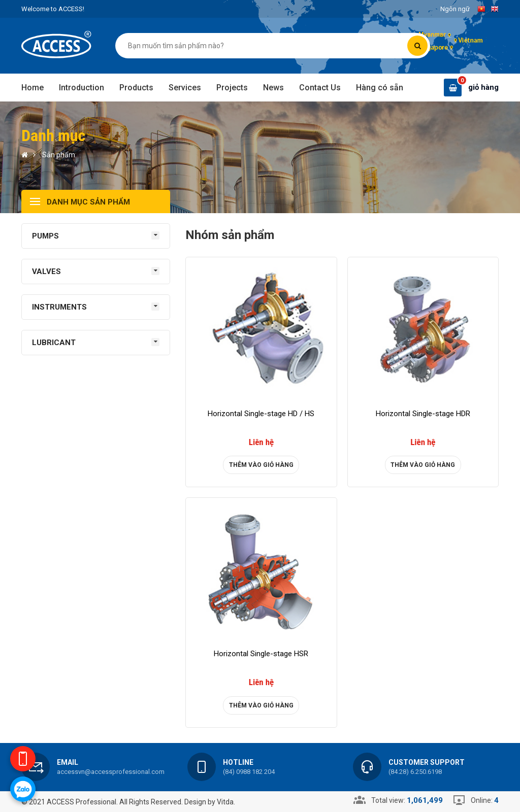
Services (185, 88)
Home (32, 88)
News (273, 88)
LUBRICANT (54, 343)
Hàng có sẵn (380, 88)
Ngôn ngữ (455, 9)
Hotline (238, 762)
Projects (232, 88)
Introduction (82, 88)
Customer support (427, 762)
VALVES (46, 272)
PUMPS (45, 236)
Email (68, 762)
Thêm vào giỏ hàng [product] (261, 465)
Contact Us (320, 88)
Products (136, 88)
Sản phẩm (59, 155)
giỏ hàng (483, 87)
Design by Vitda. (210, 802)
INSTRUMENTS (59, 307)
